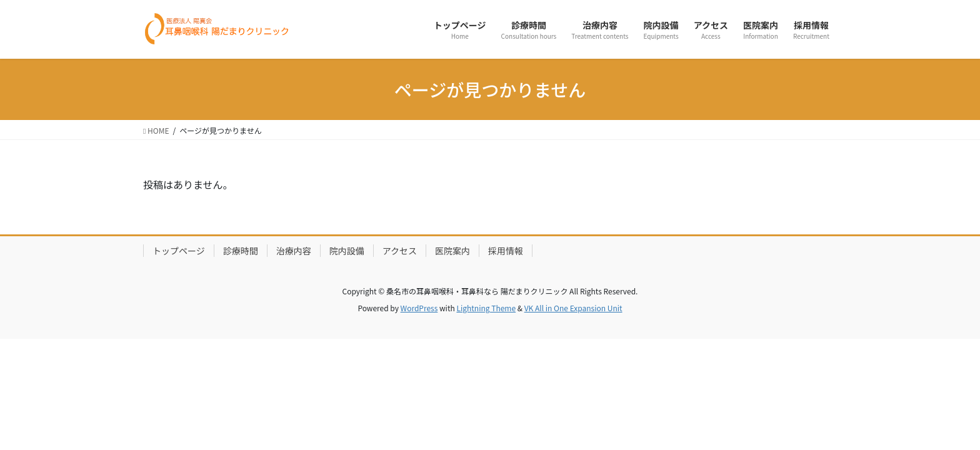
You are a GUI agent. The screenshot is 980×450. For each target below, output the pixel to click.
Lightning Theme (486, 308)
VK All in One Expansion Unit (573, 308)
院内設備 (347, 251)
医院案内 (452, 251)
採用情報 (506, 251)
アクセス (400, 251)
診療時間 (241, 251)
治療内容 (294, 251)
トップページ (179, 251)
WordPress (419, 308)
